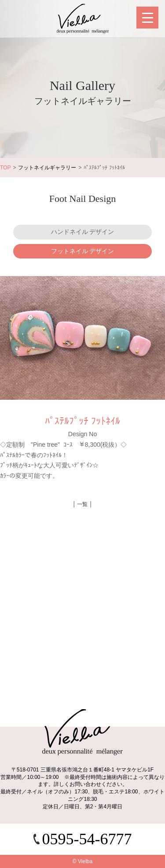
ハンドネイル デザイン (83, 232)
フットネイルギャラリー (47, 168)
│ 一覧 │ (83, 504)
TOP (5, 168)
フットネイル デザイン (83, 251)
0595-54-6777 (87, 839)
